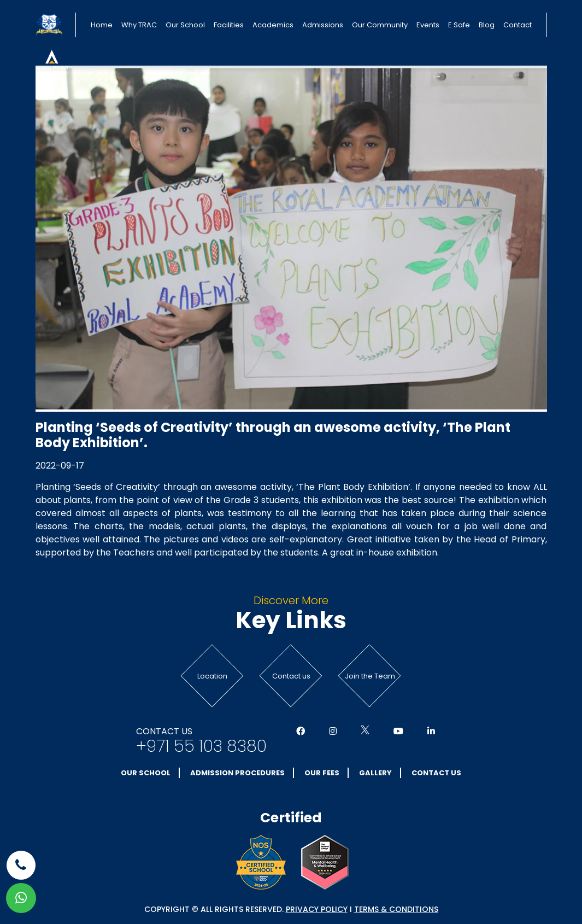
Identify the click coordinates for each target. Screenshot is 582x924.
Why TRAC (139, 25)
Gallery (375, 773)
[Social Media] (301, 732)
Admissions (323, 25)
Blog (487, 25)
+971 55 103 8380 (201, 746)
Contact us (291, 676)
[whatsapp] (21, 898)
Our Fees (322, 773)
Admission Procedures (237, 773)
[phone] (21, 865)
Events (428, 25)
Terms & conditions (396, 909)
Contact (518, 25)
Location (212, 676)
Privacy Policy (317, 909)
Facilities (229, 25)
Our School (185, 25)
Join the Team (370, 676)
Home (102, 25)
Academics (273, 25)
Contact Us (436, 773)
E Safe (459, 25)
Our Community (380, 25)
